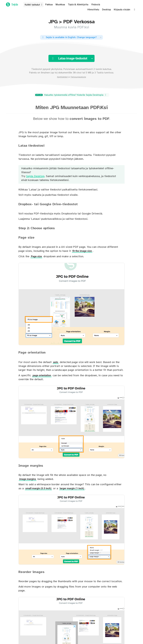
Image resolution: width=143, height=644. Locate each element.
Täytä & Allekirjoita (78, 5)
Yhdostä (96, 5)
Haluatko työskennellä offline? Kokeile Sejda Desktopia (71, 95)
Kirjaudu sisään (122, 10)
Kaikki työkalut (34, 5)
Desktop (106, 10)
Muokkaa (60, 5)
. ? (69, 37)
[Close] (101, 37)
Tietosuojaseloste (78, 77)
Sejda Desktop (35, 176)
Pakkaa (49, 5)
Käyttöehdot (62, 77)
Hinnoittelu (93, 10)
